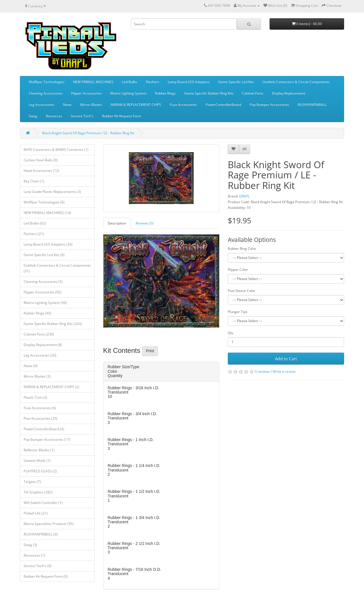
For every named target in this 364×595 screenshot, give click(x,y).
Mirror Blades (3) (37, 376)
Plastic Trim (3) (35, 397)
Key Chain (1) (34, 181)
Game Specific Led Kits (236, 82)
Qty (230, 333)
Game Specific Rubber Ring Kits (209, 93)
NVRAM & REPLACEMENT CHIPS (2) (51, 387)
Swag (33, 116)
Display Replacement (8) (43, 345)
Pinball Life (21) (36, 513)
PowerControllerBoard (223, 105)
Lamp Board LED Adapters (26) (48, 244)
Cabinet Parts (253, 93)
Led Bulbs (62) (35, 223)
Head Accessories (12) (41, 171)
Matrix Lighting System (128, 93)
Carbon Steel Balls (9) (41, 160)
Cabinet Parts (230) (39, 334)
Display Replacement (288, 93)
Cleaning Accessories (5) (43, 282)
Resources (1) (34, 555)
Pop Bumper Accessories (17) (47, 439)
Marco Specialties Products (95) (49, 524)
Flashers (153, 82)
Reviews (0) (145, 223)
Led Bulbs (130, 82)
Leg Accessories (42, 105)
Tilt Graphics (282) (38, 492)
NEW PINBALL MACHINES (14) (47, 213)
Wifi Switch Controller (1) (43, 503)
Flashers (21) (34, 234)
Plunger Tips (238, 312)
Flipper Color (238, 270)
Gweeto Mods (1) (37, 461)
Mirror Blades (91, 105)
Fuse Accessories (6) (40, 408)
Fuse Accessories (183, 105)
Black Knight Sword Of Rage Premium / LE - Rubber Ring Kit (88, 133)
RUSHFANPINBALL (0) (41, 534)
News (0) (31, 366)
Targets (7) (32, 482)
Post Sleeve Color (242, 291)
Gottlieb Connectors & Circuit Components (296, 82)
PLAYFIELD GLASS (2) (40, 471)
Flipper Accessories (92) (43, 292)
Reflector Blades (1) (39, 450)
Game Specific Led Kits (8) (44, 255)
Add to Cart (286, 359)
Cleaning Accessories (46, 93)
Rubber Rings (165, 93)
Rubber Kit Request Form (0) (46, 576)
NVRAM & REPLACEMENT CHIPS (136, 105)
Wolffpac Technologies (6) (44, 202)
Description (117, 223)
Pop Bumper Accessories (269, 105)
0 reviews (262, 371)
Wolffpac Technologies (47, 82)
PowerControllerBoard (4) (44, 429)
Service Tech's (82, 116)
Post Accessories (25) (41, 418)
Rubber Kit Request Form (122, 116)
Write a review (284, 371)
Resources (54, 116)
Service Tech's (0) (38, 566)
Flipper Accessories (86, 93)
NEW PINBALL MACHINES (93, 82)
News (67, 105)
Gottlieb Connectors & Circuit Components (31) (57, 268)
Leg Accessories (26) (40, 355)
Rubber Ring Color (242, 249)
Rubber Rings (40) (38, 313)
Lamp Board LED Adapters (189, 82)
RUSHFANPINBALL (312, 105)
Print (150, 351)
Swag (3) (30, 545)
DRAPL (244, 196)
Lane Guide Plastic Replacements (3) (52, 192)
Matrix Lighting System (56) (45, 303)
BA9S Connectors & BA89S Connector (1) (56, 150)
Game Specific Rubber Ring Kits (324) (53, 324)
